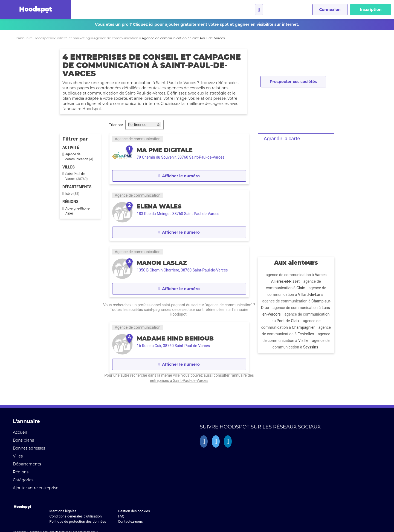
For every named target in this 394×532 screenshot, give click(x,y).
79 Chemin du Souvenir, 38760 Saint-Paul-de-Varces (180, 157)
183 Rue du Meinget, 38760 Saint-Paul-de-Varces (178, 214)
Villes (18, 456)
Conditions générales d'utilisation (75, 516)
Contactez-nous (130, 521)
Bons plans (23, 440)
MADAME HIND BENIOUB (175, 338)
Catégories (23, 480)
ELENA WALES (159, 206)
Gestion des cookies (134, 511)
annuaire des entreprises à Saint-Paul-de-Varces (179, 381)
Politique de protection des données (78, 521)
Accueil (20, 432)
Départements (27, 464)
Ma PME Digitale (164, 150)
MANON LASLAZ (161, 263)
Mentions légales (63, 511)
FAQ (121, 516)
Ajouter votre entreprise (36, 488)
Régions (21, 472)
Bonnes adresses (29, 448)
